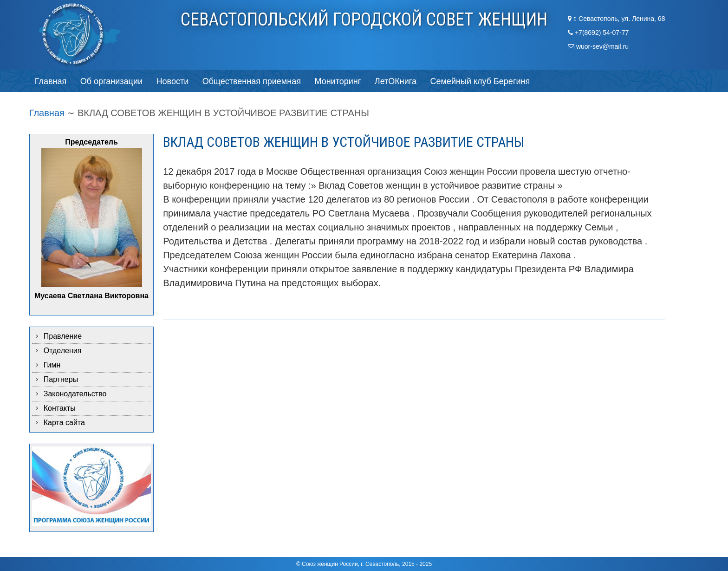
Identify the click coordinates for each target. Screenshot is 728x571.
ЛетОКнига (396, 81)
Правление (63, 336)
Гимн (52, 365)
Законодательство (75, 394)
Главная (51, 81)
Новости (173, 81)
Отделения (63, 351)
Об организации (111, 81)
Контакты (60, 408)
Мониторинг (338, 81)
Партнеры (61, 379)
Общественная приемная (252, 81)
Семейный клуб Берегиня (480, 81)
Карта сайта (64, 423)
